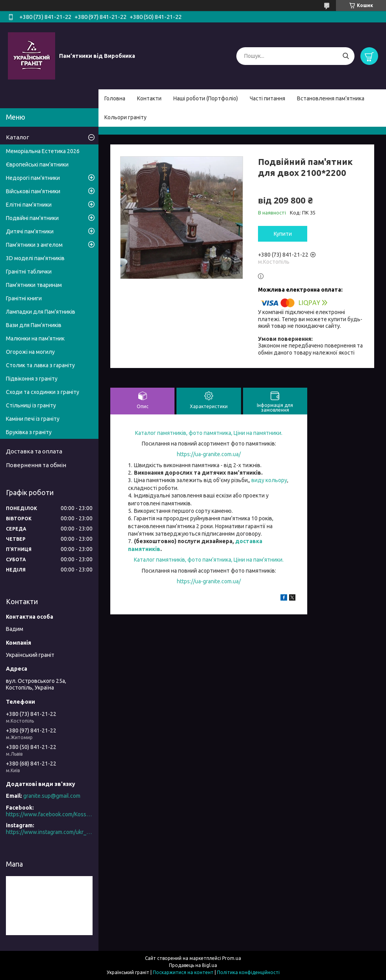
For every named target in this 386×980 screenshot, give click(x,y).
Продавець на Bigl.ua (193, 965)
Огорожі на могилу (30, 352)
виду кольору (269, 480)
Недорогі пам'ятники (33, 178)
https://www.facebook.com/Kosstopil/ (49, 814)
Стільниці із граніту (31, 405)
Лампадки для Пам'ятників (41, 312)
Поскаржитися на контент (183, 972)
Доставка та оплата (34, 451)
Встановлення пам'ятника (331, 98)
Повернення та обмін (36, 465)
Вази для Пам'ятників (34, 325)
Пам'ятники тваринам (34, 285)
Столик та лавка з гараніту (40, 365)
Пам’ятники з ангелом (34, 245)
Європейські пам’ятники (37, 165)
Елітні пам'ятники (29, 205)
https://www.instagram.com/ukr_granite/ (49, 832)
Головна (115, 98)
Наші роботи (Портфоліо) (206, 98)
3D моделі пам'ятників (35, 258)
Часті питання (267, 98)
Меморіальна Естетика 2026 (43, 151)
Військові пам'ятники (33, 191)
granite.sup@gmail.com (52, 796)
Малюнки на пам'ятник (35, 338)
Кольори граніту (125, 117)
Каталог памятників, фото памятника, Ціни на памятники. (209, 433)
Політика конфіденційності (248, 972)
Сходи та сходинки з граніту (43, 392)
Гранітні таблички (29, 272)
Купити (283, 234)
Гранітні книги (24, 298)
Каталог (18, 137)
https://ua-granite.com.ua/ (209, 454)
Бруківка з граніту (29, 432)
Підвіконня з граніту (32, 379)
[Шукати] (346, 56)
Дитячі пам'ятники (30, 231)
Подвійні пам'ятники (32, 218)
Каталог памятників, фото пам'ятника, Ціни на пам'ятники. (209, 560)
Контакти (149, 98)
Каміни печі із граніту (33, 419)
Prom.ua (232, 958)
